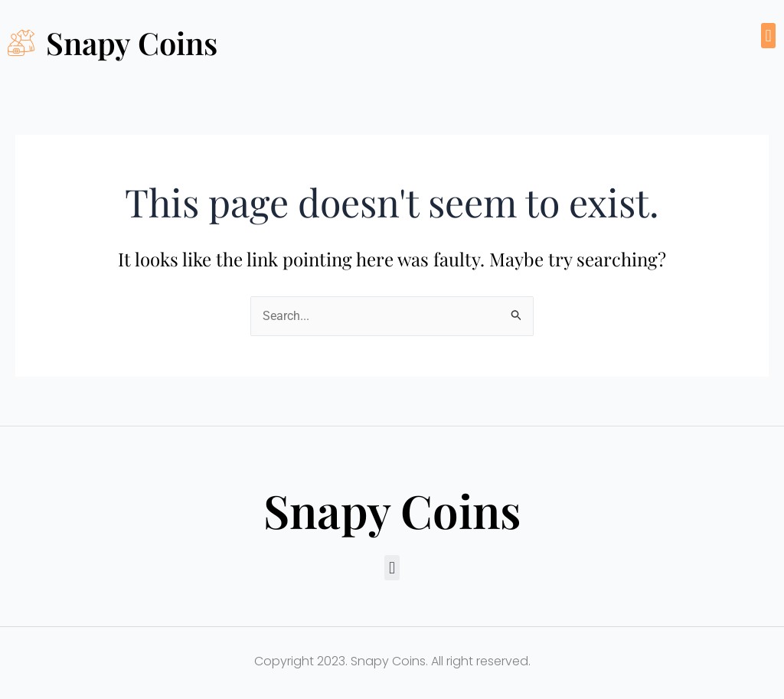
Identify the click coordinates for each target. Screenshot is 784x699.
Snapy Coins (132, 42)
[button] (768, 36)
